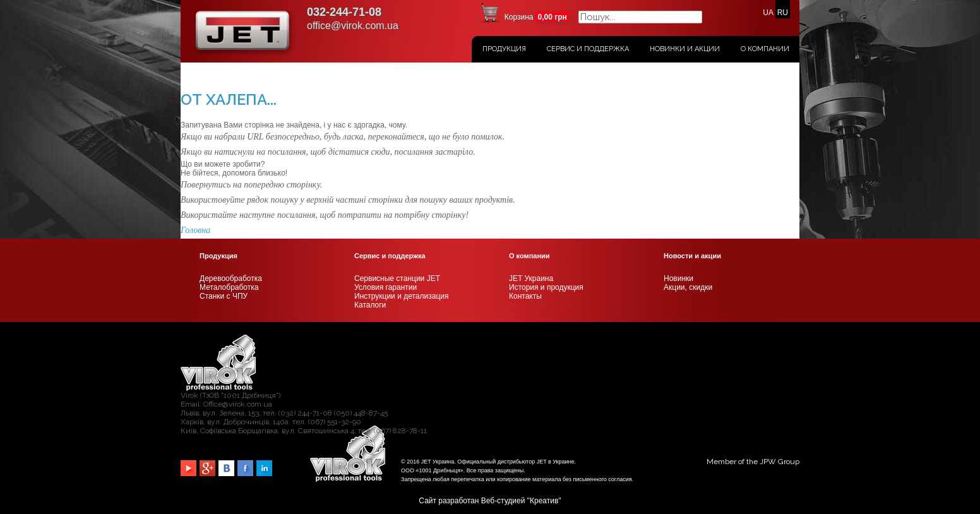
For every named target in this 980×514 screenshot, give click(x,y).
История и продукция (546, 287)
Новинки (678, 278)
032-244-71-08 (344, 12)
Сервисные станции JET (397, 278)
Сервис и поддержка (588, 49)
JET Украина (531, 278)
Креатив (544, 501)
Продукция (504, 49)
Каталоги (370, 305)
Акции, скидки (688, 287)
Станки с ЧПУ (224, 296)
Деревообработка (231, 278)
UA (768, 13)
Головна (195, 230)
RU (783, 13)
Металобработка (229, 287)
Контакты (525, 296)
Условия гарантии (385, 287)
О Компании (765, 49)
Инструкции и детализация (401, 296)
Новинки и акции (685, 49)
